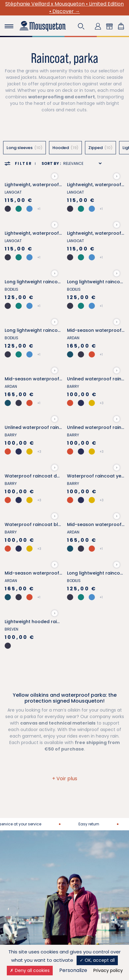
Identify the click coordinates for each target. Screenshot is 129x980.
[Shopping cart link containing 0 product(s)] (121, 26)
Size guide (16, 867)
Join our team (20, 816)
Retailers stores (86, 824)
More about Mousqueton (31, 800)
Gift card (14, 891)
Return (76, 808)
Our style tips (19, 907)
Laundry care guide (25, 899)
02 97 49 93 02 (65, 759)
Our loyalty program (27, 875)
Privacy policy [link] (108, 970)
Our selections (20, 883)
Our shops (80, 816)
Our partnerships (23, 808)
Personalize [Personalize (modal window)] (73, 970)
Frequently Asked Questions (88, 836)
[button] (81, 26)
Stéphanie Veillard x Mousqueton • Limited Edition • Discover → (64, 8)
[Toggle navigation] (9, 26)
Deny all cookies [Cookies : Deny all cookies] (30, 970)
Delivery (78, 800)
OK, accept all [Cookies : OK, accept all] (97, 960)
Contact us (65, 732)
